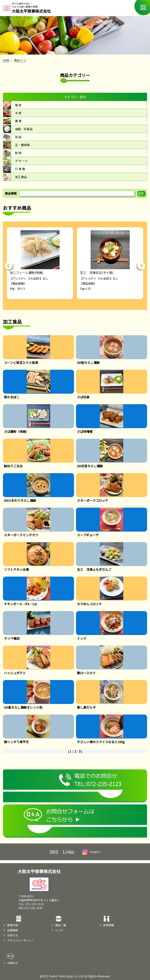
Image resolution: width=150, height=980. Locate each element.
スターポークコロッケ (93, 500)
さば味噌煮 (85, 431)
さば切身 (83, 397)
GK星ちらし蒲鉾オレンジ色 (23, 707)
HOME (6, 60)
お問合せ (12, 963)
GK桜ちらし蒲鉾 (88, 363)
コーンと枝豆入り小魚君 (21, 363)
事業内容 (12, 925)
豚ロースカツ (86, 673)
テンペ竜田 (12, 638)
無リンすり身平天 (16, 742)
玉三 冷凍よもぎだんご (94, 569)
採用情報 (109, 925)
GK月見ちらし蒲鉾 (90, 466)
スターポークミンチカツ (21, 535)
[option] (40, 263)
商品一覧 (61, 925)
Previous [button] (9, 266)
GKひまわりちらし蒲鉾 (20, 500)
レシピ (59, 930)
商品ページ (20, 60)
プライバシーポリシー (21, 940)
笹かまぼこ (12, 397)
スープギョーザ (88, 535)
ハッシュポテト (15, 673)
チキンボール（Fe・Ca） (21, 604)
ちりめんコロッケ (89, 604)
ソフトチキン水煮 (16, 569)
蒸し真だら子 (86, 707)
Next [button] (141, 266)
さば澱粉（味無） (16, 431)
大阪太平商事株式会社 (39, 880)
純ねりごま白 (13, 466)
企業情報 (12, 930)
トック (82, 638)
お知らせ (12, 935)
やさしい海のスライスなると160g (101, 742)
